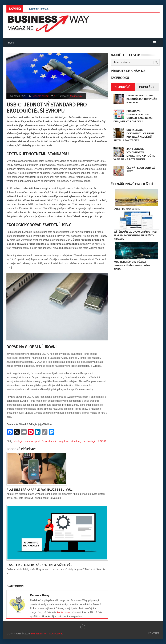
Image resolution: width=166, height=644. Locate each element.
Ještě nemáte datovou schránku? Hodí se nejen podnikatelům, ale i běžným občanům (135, 235)
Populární (147, 87)
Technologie (76, 96)
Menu (11, 43)
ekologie (19, 441)
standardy (76, 441)
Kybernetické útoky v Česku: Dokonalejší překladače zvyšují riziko (132, 265)
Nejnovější (123, 87)
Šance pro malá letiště (127, 209)
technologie (90, 441)
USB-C (102, 441)
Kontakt (154, 633)
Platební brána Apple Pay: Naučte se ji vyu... (40, 490)
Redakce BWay (40, 96)
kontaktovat (64, 612)
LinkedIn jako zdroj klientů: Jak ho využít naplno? (142, 99)
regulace (64, 441)
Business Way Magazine (46, 634)
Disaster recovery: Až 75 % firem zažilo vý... (39, 565)
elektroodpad (32, 441)
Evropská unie (49, 441)
